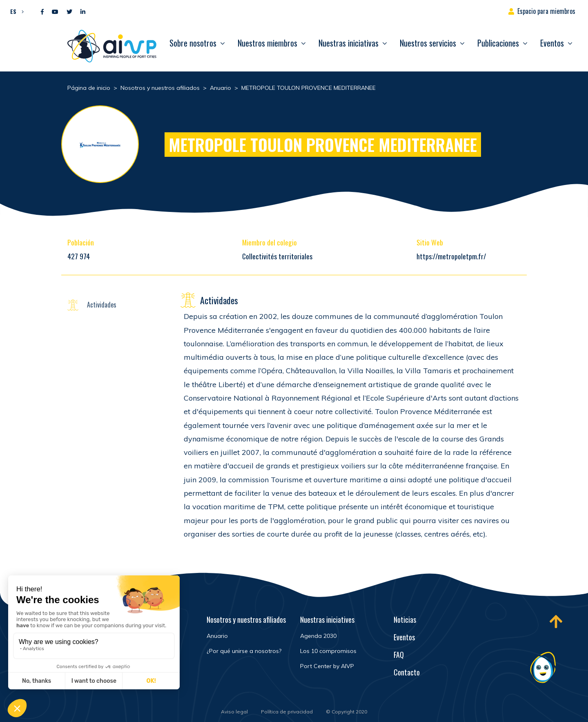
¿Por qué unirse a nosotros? (244, 651)
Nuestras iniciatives (327, 619)
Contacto (407, 672)
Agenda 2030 (318, 636)
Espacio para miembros (546, 11)
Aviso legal (234, 712)
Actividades (102, 305)
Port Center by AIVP (327, 666)
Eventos (552, 43)
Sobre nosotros (193, 43)
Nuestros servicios (428, 43)
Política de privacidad (287, 712)
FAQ (399, 655)
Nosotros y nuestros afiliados (246, 619)
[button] (15, 11)
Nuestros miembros (267, 43)
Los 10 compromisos (328, 651)
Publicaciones (498, 43)
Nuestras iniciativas (349, 43)
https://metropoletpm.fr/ (451, 256)
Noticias (405, 619)
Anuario (217, 636)
